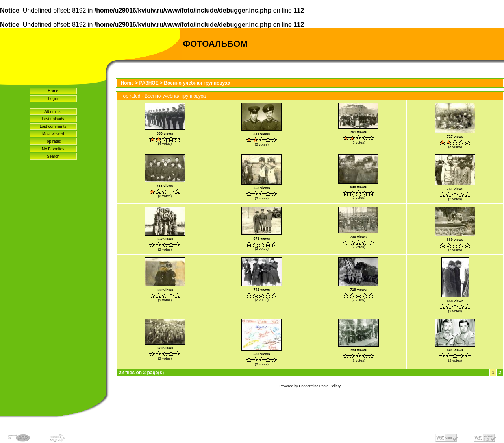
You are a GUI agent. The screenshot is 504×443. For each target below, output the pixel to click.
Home (53, 91)
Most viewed (53, 134)
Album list (53, 112)
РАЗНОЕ (149, 83)
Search (53, 156)
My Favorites (53, 149)
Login (53, 99)
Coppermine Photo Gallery (320, 386)
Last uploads (53, 119)
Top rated (53, 141)
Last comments (53, 126)
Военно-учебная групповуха (197, 83)
